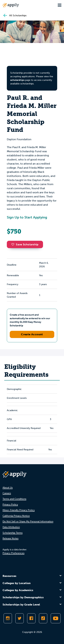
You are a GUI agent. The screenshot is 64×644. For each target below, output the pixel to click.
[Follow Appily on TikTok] (43, 618)
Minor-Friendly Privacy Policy (19, 510)
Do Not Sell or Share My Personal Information (28, 521)
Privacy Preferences (13, 553)
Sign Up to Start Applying (27, 217)
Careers (7, 493)
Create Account (32, 334)
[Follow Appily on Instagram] (8, 618)
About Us (8, 488)
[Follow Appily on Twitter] (20, 618)
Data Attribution (11, 527)
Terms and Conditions (14, 499)
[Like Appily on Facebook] (31, 618)
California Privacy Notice (16, 516)
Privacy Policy (10, 505)
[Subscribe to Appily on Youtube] (56, 618)
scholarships (17, 80)
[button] (14, 244)
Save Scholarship (25, 244)
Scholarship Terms (13, 533)
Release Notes (10, 538)
